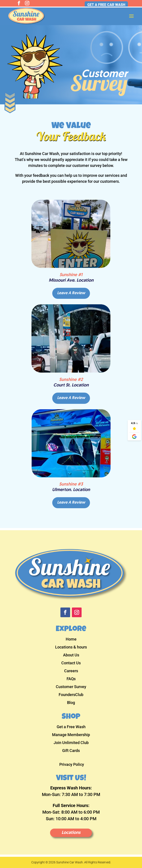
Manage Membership (71, 735)
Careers (71, 671)
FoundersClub (71, 695)
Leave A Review (71, 293)
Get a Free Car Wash (106, 5)
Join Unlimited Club (71, 743)
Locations (71, 833)
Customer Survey (71, 687)
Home (71, 640)
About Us (71, 655)
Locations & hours (71, 647)
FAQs (71, 679)
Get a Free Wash (71, 727)
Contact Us (71, 663)
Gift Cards (71, 751)
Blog (71, 703)
